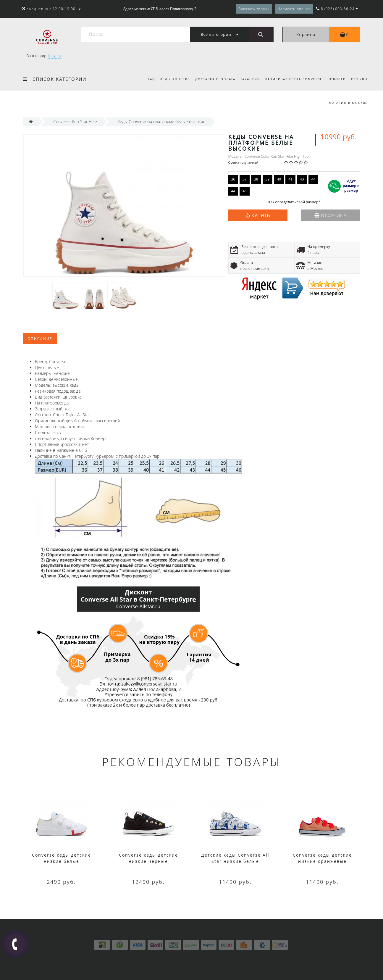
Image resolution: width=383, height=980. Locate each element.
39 (268, 179)
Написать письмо (294, 9)
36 (233, 179)
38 (256, 179)
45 (245, 191)
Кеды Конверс (175, 79)
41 (290, 179)
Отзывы (359, 79)
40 (279, 179)
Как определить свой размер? (294, 202)
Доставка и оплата (215, 79)
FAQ (152, 79)
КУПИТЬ (261, 215)
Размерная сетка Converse (294, 79)
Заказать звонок (254, 9)
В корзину (330, 215)
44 (313, 179)
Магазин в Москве (348, 103)
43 (302, 179)
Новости (337, 79)
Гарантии (250, 79)
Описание (40, 339)
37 (245, 179)
